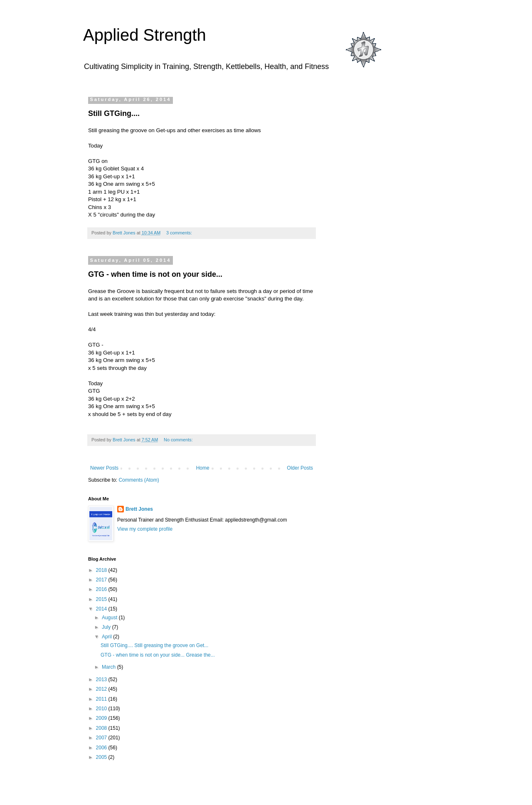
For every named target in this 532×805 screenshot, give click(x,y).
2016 (102, 589)
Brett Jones (139, 509)
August (110, 618)
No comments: (179, 440)
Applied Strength (145, 35)
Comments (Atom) (139, 480)
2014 (102, 609)
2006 (102, 748)
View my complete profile (145, 529)
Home (203, 468)
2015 (102, 599)
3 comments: (180, 233)
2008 (102, 728)
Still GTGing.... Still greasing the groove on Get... (154, 645)
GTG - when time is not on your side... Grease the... (158, 655)
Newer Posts (104, 468)
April (107, 637)
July (107, 627)
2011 (102, 699)
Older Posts (300, 468)
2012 (102, 689)
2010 (102, 709)
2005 (102, 757)
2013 (102, 679)
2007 (102, 738)
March (110, 667)
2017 (102, 580)
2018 (102, 570)
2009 (102, 718)
